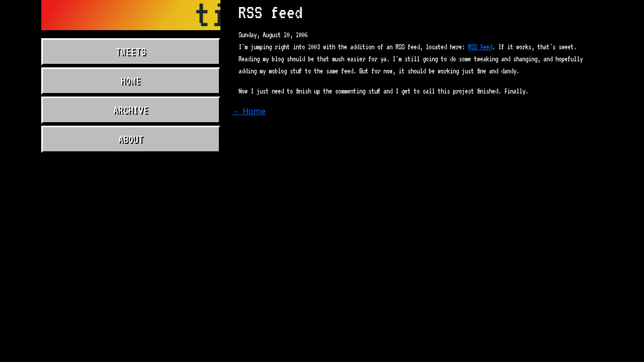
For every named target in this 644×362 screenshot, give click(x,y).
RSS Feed (480, 47)
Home (131, 81)
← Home (249, 111)
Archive (131, 110)
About (131, 139)
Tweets (131, 52)
